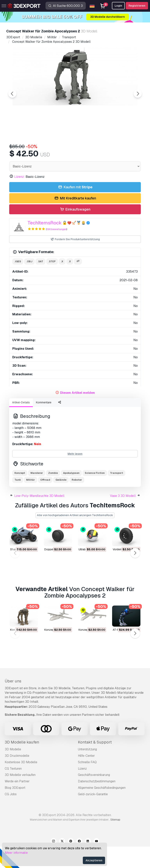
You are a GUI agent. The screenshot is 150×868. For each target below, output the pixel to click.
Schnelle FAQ (87, 784)
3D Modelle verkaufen (20, 796)
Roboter (77, 501)
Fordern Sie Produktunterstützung (75, 261)
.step (52, 283)
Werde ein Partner (17, 803)
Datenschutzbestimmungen (97, 803)
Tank (18, 501)
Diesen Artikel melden (78, 414)
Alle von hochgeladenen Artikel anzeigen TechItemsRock (75, 537)
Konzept (20, 494)
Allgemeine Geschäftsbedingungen (102, 809)
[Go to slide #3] (79, 151)
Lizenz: (20, 198)
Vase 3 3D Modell (123, 517)
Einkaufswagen (75, 231)
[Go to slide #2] (54, 151)
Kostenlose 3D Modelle (21, 784)
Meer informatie (16, 853)
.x (62, 283)
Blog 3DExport (15, 809)
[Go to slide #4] (104, 151)
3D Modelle (13, 771)
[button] (135, 574)
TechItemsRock (45, 244)
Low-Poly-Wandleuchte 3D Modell (39, 517)
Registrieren (137, 6)
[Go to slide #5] (129, 151)
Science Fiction (95, 494)
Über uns (13, 703)
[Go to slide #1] (29, 151)
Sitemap (115, 841)
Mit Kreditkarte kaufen (75, 220)
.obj (29, 283)
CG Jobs (11, 816)
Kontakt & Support (95, 764)
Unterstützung (87, 771)
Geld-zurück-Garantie (93, 816)
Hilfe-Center (86, 777)
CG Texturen (13, 790)
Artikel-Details (21, 424)
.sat (40, 283)
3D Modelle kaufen (22, 764)
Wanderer (37, 494)
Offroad (45, 501)
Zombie (53, 494)
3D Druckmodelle (17, 777)
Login (118, 6)
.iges (18, 283)
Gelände (61, 501)
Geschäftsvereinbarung (94, 796)
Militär (31, 501)
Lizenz (82, 790)
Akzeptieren (94, 860)
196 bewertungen (57, 251)
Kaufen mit (75, 209)
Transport (117, 494)
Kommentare (44, 424)
